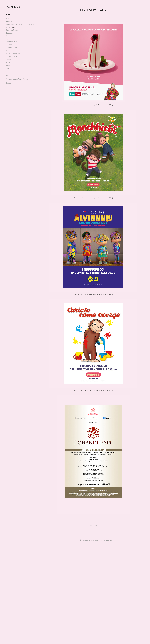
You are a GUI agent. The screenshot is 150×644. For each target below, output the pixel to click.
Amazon (9, 21)
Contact (9, 83)
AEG (7, 18)
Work (8, 14)
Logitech (9, 45)
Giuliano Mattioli (12, 42)
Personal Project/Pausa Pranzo (17, 79)
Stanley (8, 62)
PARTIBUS (13, 7)
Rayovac (9, 59)
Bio (7, 75)
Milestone (9, 50)
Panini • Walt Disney (13, 53)
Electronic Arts (11, 36)
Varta (8, 68)
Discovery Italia (11, 27)
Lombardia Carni (12, 48)
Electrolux (9, 33)
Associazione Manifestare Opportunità (20, 24)
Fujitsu (8, 39)
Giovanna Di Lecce (13, 30)
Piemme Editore (12, 56)
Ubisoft (8, 65)
